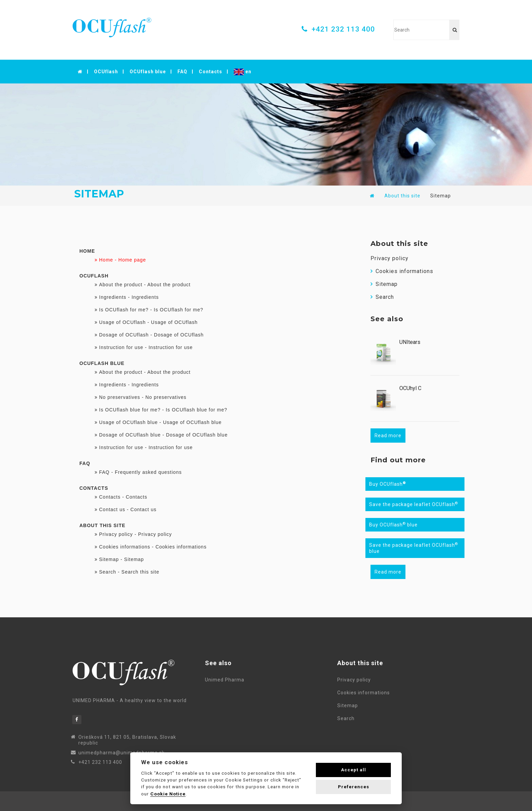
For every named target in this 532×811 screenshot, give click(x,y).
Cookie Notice (168, 794)
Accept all (354, 770)
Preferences (354, 787)
